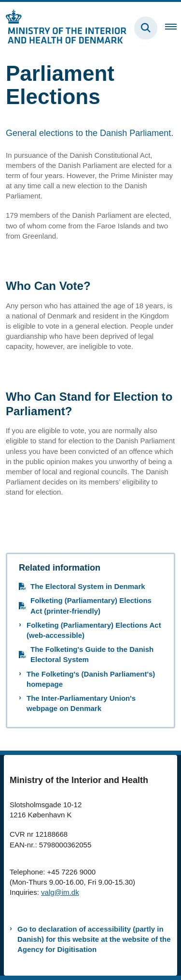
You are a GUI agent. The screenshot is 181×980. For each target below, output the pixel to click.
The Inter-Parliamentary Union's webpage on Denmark (81, 703)
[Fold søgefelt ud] (146, 28)
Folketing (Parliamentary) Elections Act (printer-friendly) (91, 605)
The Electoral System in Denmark (88, 586)
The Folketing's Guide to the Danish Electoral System (92, 654)
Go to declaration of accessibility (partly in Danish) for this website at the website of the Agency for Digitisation (94, 939)
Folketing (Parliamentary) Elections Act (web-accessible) (94, 630)
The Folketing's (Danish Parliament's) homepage (91, 679)
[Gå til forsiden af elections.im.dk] (63, 28)
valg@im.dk (60, 892)
